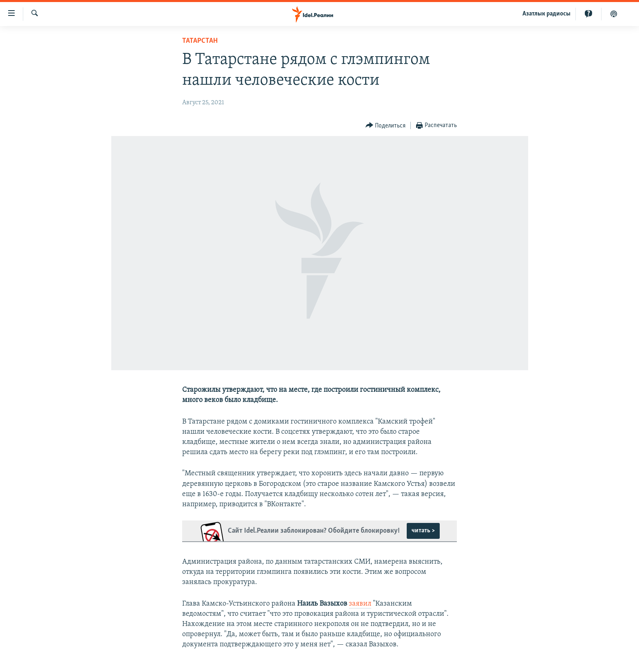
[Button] (386, 126)
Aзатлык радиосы (546, 14)
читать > (423, 531)
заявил (360, 604)
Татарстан (200, 41)
